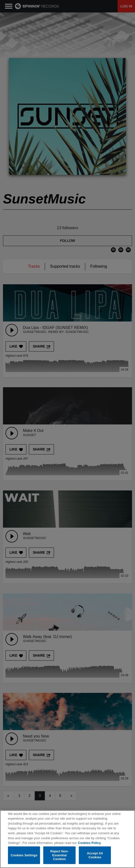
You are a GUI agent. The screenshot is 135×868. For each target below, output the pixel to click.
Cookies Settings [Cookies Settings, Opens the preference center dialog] (24, 855)
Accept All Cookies (95, 855)
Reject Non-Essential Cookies (59, 855)
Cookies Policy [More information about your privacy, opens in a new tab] (90, 843)
